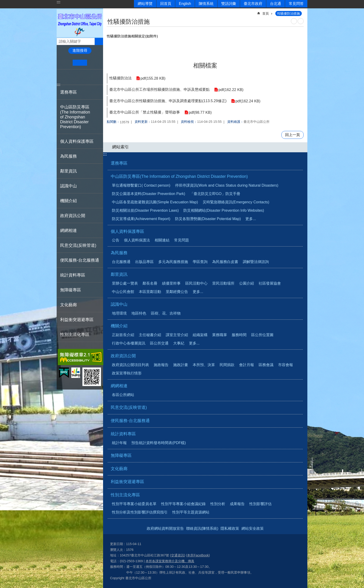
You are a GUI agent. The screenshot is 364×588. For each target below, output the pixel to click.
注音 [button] (301, 21)
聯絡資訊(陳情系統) (202, 528)
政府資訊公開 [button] (73, 216)
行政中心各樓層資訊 (129, 343)
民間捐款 (227, 365)
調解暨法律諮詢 (256, 262)
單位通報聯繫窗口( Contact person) (141, 185)
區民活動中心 (196, 283)
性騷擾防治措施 (289, 13)
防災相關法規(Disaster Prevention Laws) (145, 210)
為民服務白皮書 (225, 262)
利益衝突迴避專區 (77, 320)
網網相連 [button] (68, 231)
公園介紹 (247, 283)
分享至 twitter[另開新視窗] (69, 77)
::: (58, 2)
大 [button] (94, 63)
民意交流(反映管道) (78, 245)
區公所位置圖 (262, 335)
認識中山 (119, 304)
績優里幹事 (171, 283)
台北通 (276, 4)
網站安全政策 (253, 528)
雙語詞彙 (229, 4)
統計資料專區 (123, 434)
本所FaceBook (198, 555)
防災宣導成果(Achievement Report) (141, 219)
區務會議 (266, 365)
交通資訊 (178, 555)
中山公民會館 (123, 292)
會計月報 (247, 365)
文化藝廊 (68, 305)
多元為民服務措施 (173, 262)
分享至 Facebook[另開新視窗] (62, 77)
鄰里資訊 (119, 274)
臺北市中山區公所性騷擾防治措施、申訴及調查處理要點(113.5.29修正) (168, 101)
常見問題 (182, 240)
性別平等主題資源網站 (191, 512)
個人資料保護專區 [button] (77, 141)
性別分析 (218, 504)
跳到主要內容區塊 (2, 2)
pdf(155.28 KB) (153, 78)
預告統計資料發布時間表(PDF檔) (159, 443)
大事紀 (179, 343)
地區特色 (139, 313)
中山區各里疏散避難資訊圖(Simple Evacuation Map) (155, 202)
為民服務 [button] (68, 156)
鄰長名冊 (150, 283)
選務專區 (68, 92)
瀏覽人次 (117, 550)
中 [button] (80, 63)
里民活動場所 (223, 283)
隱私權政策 (230, 528)
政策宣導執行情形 (127, 373)
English (185, 4)
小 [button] (66, 63)
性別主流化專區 (125, 495)
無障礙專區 (71, 290)
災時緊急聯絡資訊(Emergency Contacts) (236, 202)
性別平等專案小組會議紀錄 (183, 504)
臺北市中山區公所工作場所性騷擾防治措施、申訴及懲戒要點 (159, 89)
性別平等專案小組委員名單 (134, 504)
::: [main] (110, 11)
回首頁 (166, 4)
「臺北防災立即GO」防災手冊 (215, 194)
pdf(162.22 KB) (231, 90)
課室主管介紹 (177, 335)
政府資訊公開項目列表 (130, 365)
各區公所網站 (123, 395)
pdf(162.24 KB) (248, 101)
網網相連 (119, 386)
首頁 (266, 13)
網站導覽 (145, 4)
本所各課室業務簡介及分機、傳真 (170, 561)
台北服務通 (121, 262)
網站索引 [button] (120, 147)
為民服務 (119, 253)
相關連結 (162, 240)
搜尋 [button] (99, 41)
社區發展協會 (270, 283)
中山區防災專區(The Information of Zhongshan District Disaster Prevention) (179, 176)
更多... (251, 219)
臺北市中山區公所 (80, 23)
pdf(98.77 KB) (200, 112)
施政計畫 (181, 365)
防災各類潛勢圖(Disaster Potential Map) (208, 219)
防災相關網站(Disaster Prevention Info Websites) (224, 210)
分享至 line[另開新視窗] (76, 77)
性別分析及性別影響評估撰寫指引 (140, 512)
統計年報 (119, 443)
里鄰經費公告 (177, 292)
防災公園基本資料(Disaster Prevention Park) (149, 194)
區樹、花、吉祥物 (166, 313)
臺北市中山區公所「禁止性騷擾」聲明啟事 (145, 112)
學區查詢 (200, 262)
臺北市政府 (253, 4)
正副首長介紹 (123, 335)
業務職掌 (220, 335)
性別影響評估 (260, 504)
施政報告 (161, 365)
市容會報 (286, 365)
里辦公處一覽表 (125, 283)
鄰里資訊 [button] (68, 171)
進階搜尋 (80, 50)
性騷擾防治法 (120, 78)
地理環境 (119, 313)
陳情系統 (206, 4)
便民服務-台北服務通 (80, 260)
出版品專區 (144, 262)
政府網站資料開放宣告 (165, 528)
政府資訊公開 (123, 356)
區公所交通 (159, 343)
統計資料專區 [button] (73, 275)
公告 (116, 240)
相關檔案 (205, 65)
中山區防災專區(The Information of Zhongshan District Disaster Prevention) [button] (75, 117)
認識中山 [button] (68, 186)
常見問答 (296, 4)
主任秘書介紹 (150, 335)
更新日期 (117, 544)
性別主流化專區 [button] (75, 335)
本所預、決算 (204, 365)
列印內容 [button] (294, 21)
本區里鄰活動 (150, 292)
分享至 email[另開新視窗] (83, 77)
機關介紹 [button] (68, 201)
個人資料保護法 (137, 240)
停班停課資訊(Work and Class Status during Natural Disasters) (227, 185)
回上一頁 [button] (292, 135)
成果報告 (237, 504)
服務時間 (239, 335)
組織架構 (200, 335)
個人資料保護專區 (127, 231)
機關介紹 (119, 326)
